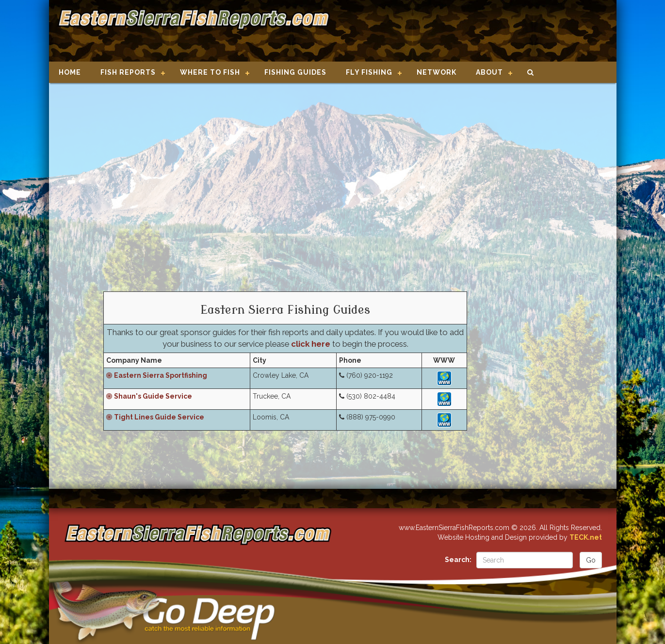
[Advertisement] (469, 32)
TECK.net (586, 537)
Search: (458, 560)
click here (311, 344)
